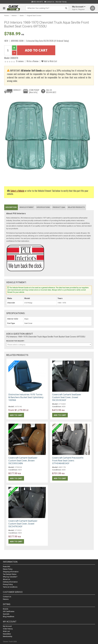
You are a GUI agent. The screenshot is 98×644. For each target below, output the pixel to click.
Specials (6, 614)
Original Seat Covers (34, 15)
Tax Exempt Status (10, 574)
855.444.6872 (37, 2)
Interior (14, 15)
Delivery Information (10, 582)
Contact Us (49, 2)
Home (6, 15)
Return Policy (8, 569)
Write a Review (33, 61)
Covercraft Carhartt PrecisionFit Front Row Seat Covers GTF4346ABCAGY (68, 460)
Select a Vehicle (17, 191)
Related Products (76, 207)
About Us (6, 579)
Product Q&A (59, 207)
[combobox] (49, 345)
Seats (22, 15)
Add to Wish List (49, 61)
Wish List (6, 631)
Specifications (43, 207)
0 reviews (20, 61)
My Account (7, 626)
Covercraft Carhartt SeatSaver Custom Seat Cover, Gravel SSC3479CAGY (23, 524)
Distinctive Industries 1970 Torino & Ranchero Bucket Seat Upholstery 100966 (26, 397)
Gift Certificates (9, 611)
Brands (6, 609)
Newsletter (7, 634)
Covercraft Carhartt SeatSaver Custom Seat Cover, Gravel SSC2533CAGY (67, 397)
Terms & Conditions (10, 587)
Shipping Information (11, 572)
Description (11, 207)
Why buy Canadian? (10, 577)
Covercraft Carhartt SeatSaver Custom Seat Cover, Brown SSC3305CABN (23, 460)
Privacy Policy (8, 584)
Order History (8, 629)
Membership (8, 636)
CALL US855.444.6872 (51, 91)
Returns (6, 599)
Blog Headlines (9, 617)
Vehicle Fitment (27, 207)
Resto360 (6, 567)
